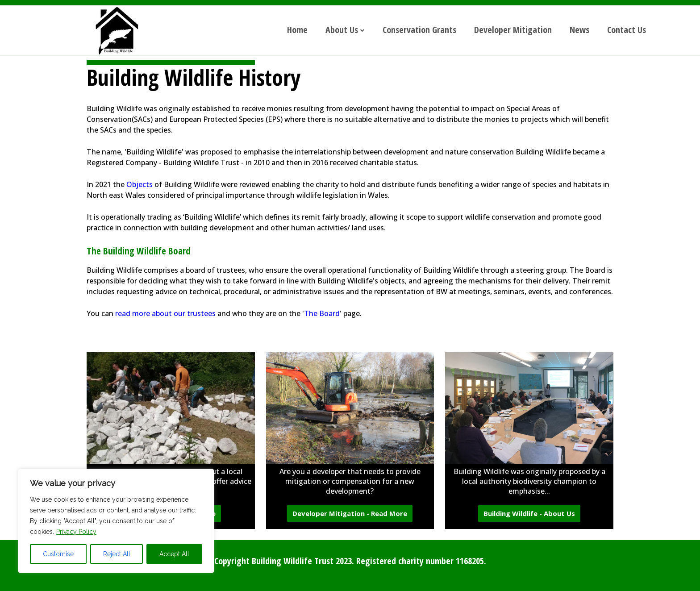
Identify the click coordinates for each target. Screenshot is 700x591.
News (579, 30)
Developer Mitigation (513, 30)
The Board (322, 313)
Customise (58, 554)
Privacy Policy (76, 532)
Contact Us (627, 30)
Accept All (174, 554)
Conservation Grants (419, 30)
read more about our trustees (165, 313)
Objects (140, 184)
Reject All (117, 554)
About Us (342, 30)
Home (297, 30)
